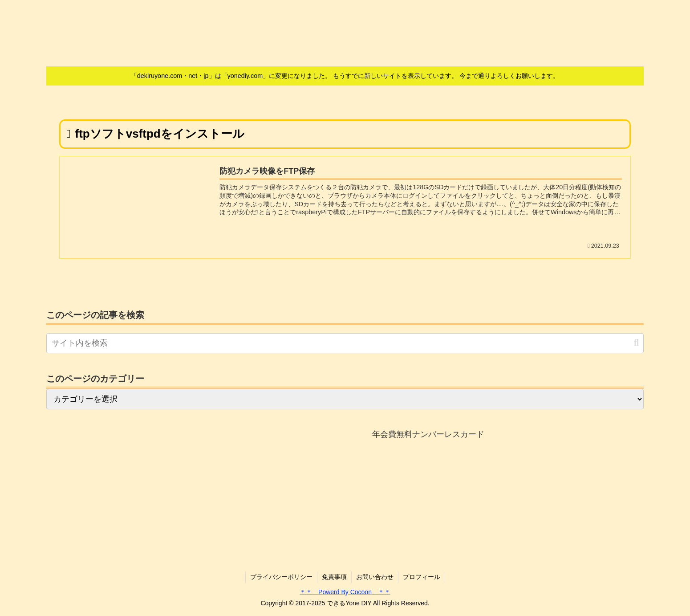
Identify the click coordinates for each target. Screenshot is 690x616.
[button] (636, 343)
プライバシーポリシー (281, 577)
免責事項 (334, 577)
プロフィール (422, 577)
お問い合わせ (375, 577)
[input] (345, 343)
